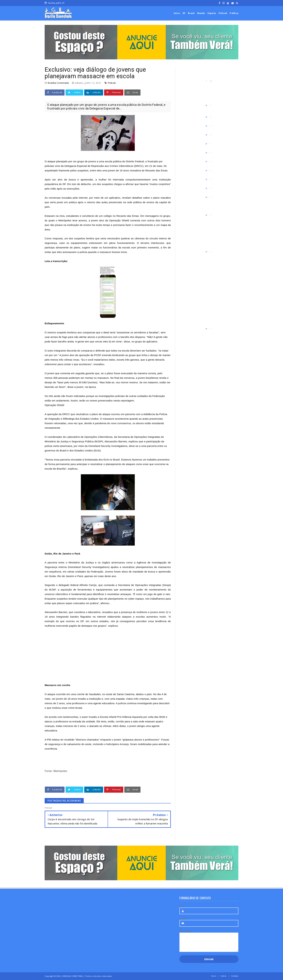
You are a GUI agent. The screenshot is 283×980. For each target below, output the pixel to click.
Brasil (191, 13)
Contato (235, 976)
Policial (223, 13)
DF (184, 13)
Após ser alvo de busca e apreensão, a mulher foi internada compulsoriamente (96, 180)
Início (177, 13)
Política (234, 13)
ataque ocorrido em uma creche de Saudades (74, 694)
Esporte (212, 13)
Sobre (224, 976)
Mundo (201, 13)
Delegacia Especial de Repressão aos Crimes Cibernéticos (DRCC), (104, 166)
